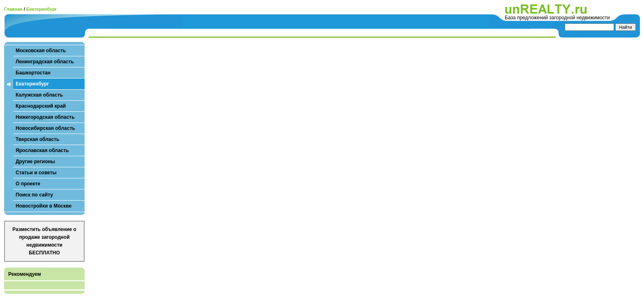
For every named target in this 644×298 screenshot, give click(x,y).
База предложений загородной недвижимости (557, 18)
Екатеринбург (42, 9)
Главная (13, 9)
